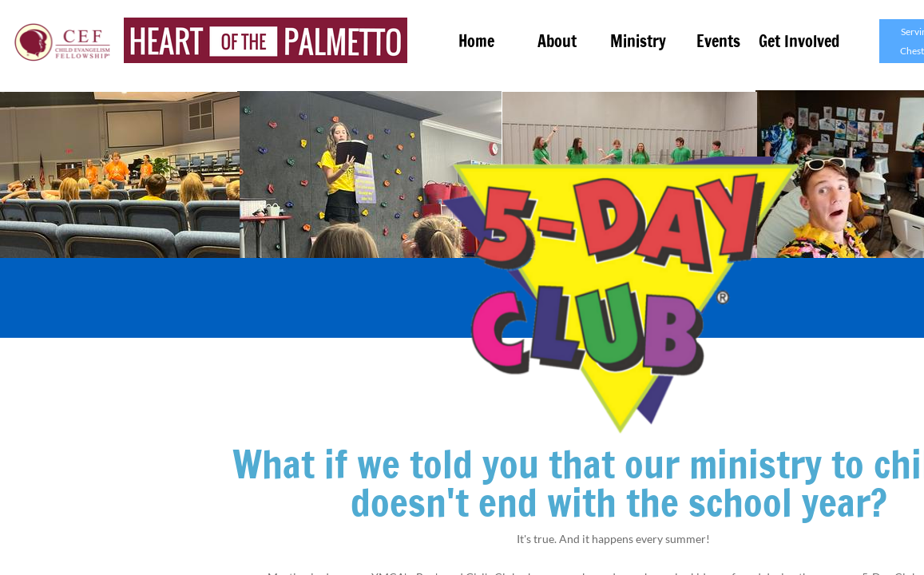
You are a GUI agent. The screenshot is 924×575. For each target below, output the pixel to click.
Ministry (638, 41)
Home (476, 41)
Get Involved (799, 41)
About (557, 41)
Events (718, 41)
